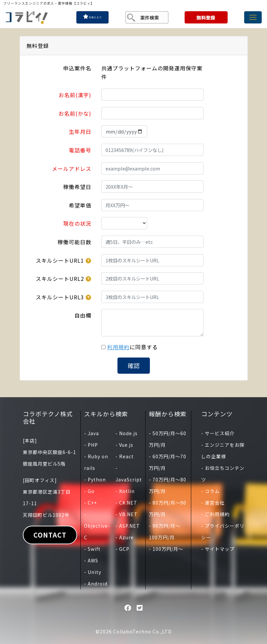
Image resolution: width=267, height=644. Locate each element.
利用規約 (118, 347)
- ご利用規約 (215, 514)
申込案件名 (77, 68)
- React (125, 456)
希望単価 (80, 205)
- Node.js (127, 433)
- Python (95, 479)
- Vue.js (124, 445)
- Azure (125, 537)
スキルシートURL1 (60, 260)
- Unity (93, 572)
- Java (91, 433)
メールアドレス (72, 169)
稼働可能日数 (74, 242)
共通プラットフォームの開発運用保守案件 (152, 72)
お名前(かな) (75, 113)
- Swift (92, 549)
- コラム (210, 491)
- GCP (122, 549)
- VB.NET (127, 514)
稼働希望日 (77, 187)
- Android (96, 584)
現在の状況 (77, 223)
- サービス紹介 (218, 433)
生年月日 (80, 132)
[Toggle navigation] (253, 17)
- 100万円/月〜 (166, 549)
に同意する (133, 347)
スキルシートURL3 (60, 297)
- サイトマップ (218, 549)
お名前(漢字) (75, 95)
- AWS (91, 560)
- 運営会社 (213, 503)
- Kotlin (125, 491)
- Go (89, 491)
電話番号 (80, 150)
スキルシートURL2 (60, 279)
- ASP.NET (128, 526)
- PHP (91, 445)
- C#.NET (126, 503)
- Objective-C (97, 526)
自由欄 (83, 315)
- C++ (90, 503)
